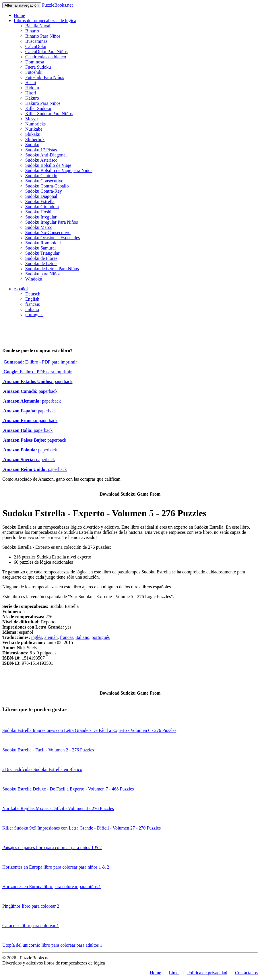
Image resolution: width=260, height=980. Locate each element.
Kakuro (32, 98)
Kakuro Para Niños (43, 103)
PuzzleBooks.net (58, 5)
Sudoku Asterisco (41, 160)
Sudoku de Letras (41, 263)
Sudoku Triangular (42, 253)
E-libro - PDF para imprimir (40, 362)
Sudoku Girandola (42, 207)
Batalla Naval (38, 26)
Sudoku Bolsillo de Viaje (48, 165)
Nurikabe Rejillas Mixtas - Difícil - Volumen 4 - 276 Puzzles (58, 808)
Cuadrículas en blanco (46, 57)
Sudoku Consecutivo (44, 181)
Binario (32, 31)
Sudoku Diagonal (41, 196)
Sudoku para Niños (43, 274)
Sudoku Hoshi (38, 212)
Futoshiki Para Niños (45, 77)
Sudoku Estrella (40, 201)
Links (174, 973)
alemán (51, 637)
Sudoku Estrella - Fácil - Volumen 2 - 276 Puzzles (48, 750)
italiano (32, 309)
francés (67, 637)
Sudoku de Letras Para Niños (52, 269)
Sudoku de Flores (41, 258)
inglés (37, 637)
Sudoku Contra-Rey (44, 191)
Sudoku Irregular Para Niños (52, 222)
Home (19, 15)
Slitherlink (35, 139)
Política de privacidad (207, 973)
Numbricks (35, 124)
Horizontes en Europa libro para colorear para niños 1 (52, 887)
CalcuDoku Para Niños (46, 52)
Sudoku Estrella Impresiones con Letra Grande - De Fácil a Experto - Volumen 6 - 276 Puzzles (89, 730)
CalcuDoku (36, 46)
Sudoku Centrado (41, 176)
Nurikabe (34, 129)
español (21, 289)
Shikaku (33, 134)
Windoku (34, 279)
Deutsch (33, 294)
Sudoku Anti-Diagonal (46, 155)
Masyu (32, 119)
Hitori (31, 93)
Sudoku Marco (39, 227)
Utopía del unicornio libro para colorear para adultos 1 (52, 945)
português (34, 315)
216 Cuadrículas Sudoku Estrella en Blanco (42, 769)
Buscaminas (36, 41)
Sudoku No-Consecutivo (48, 232)
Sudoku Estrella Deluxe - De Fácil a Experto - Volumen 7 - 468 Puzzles (68, 789)
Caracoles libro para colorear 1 (31, 926)
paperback (37, 381)
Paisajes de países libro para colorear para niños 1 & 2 (52, 847)
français (33, 304)
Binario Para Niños (43, 36)
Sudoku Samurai (40, 248)
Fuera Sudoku (38, 67)
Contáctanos (246, 973)
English (32, 299)
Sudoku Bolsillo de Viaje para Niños (59, 170)
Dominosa (35, 62)
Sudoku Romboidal (43, 243)
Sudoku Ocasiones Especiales (53, 238)
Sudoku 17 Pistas (41, 150)
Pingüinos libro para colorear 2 (31, 906)
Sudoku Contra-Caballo (47, 186)
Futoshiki (34, 72)
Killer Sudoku (38, 108)
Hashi (31, 83)
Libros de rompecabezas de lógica (45, 21)
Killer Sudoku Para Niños (49, 114)
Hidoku (32, 88)
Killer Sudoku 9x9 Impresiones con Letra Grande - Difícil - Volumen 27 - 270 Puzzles (82, 828)
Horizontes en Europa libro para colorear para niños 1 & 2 (56, 867)
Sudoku (32, 145)
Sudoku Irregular (41, 217)
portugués (101, 637)
